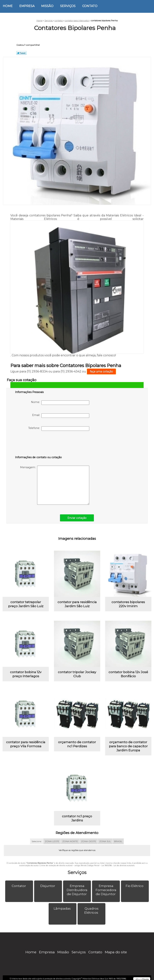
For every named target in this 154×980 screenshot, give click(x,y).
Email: (61, 416)
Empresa (27, 6)
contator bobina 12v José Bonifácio (128, 674)
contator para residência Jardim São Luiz (77, 604)
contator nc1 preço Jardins (77, 818)
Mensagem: (55, 485)
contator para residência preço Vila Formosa (26, 744)
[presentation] (39, 444)
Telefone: (59, 429)
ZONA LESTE (52, 841)
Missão (47, 6)
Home (8, 6)
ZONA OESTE (89, 841)
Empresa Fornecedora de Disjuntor (106, 890)
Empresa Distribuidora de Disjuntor (77, 890)
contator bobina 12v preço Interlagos (26, 674)
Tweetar (21, 53)
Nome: (60, 403)
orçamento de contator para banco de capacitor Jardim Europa (128, 746)
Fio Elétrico (135, 886)
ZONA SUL (105, 841)
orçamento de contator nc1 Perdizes (77, 744)
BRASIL (118, 841)
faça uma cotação (101, 372)
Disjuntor (48, 886)
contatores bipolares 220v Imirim (128, 604)
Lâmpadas (63, 908)
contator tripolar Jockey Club (77, 674)
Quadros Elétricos (92, 911)
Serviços (68, 6)
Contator (19, 886)
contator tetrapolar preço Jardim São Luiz (26, 604)
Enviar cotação (77, 518)
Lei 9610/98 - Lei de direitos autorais (118, 865)
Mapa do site (116, 952)
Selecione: (37, 841)
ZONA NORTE (70, 841)
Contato (90, 6)
